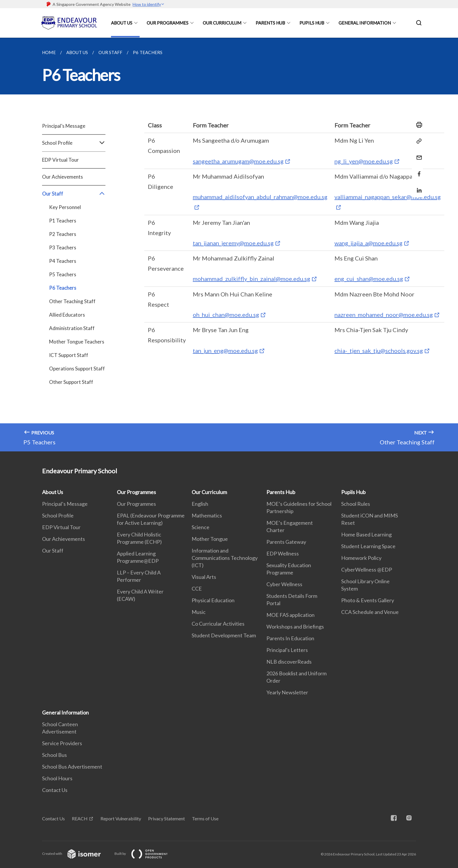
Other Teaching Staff (72, 301)
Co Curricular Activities (218, 624)
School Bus (54, 755)
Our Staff (74, 194)
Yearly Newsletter (287, 692)
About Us (122, 23)
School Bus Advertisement (72, 767)
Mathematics (207, 515)
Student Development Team (224, 635)
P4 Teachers (63, 261)
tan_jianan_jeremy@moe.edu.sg (233, 243)
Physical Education (213, 600)
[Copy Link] (417, 141)
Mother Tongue (210, 539)
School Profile (74, 143)
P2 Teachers (63, 234)
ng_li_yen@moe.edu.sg (364, 161)
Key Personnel (65, 207)
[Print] (417, 125)
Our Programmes (168, 23)
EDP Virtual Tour (60, 160)
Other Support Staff (71, 382)
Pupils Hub (312, 23)
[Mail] (417, 154)
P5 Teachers (63, 274)
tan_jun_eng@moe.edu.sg (225, 351)
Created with (76, 854)
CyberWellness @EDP (367, 570)
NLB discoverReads (289, 662)
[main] (229, 245)
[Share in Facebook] (417, 170)
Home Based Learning (366, 534)
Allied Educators (67, 315)
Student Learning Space (368, 546)
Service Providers (62, 743)
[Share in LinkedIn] (417, 187)
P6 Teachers (63, 288)
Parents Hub (270, 23)
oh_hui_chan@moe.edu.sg (226, 315)
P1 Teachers (63, 221)
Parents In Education (290, 638)
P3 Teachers (63, 247)
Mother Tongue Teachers (77, 342)
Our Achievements (63, 177)
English (200, 504)
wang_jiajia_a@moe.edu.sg (368, 243)
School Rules (356, 504)
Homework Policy (361, 558)
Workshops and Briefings (295, 627)
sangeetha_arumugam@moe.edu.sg (238, 161)
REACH (80, 818)
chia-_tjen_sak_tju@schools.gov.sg (379, 351)
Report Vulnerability (121, 818)
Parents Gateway (286, 542)
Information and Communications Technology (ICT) (225, 558)
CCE (197, 589)
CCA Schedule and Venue (370, 612)
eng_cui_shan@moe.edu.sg (369, 279)
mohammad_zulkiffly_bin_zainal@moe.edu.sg (251, 279)
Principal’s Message (64, 126)
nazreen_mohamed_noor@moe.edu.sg (384, 315)
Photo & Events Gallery (368, 600)
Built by (146, 854)
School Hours (57, 778)
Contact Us (55, 790)
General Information (365, 23)
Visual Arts (204, 577)
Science (201, 527)
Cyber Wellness (284, 584)
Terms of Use (205, 818)
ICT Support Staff (69, 355)
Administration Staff (72, 328)
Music (199, 612)
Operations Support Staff (77, 369)
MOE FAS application (290, 615)
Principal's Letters (287, 650)
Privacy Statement (166, 818)
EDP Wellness (283, 553)
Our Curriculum (222, 23)
